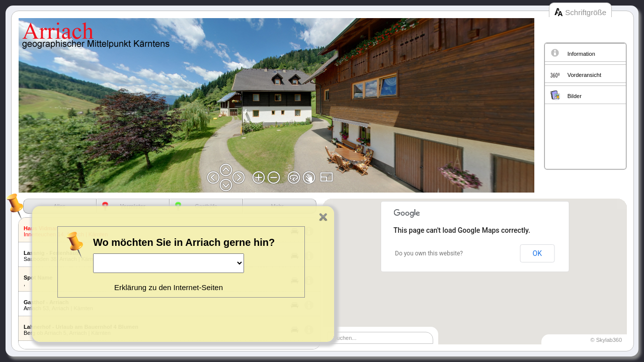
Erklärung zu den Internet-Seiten (169, 287)
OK (537, 253)
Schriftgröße (586, 12)
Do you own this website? (429, 253)
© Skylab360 (606, 340)
